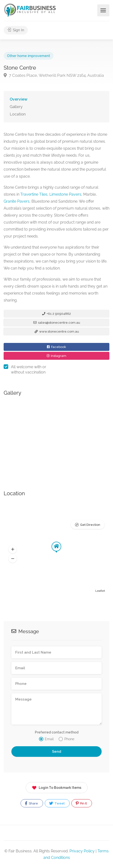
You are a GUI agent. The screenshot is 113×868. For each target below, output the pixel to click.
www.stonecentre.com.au (57, 331)
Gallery (16, 107)
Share (31, 803)
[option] (56, 438)
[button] (13, 549)
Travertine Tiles (34, 194)
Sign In (16, 30)
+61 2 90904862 (56, 314)
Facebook (56, 347)
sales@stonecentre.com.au (57, 323)
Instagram (56, 356)
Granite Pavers (17, 201)
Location (18, 114)
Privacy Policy (82, 851)
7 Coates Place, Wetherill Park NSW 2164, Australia (54, 75)
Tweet (57, 803)
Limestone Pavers (65, 194)
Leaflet (100, 591)
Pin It (81, 803)
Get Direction (90, 525)
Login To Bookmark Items (57, 787)
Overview (19, 99)
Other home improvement (29, 56)
